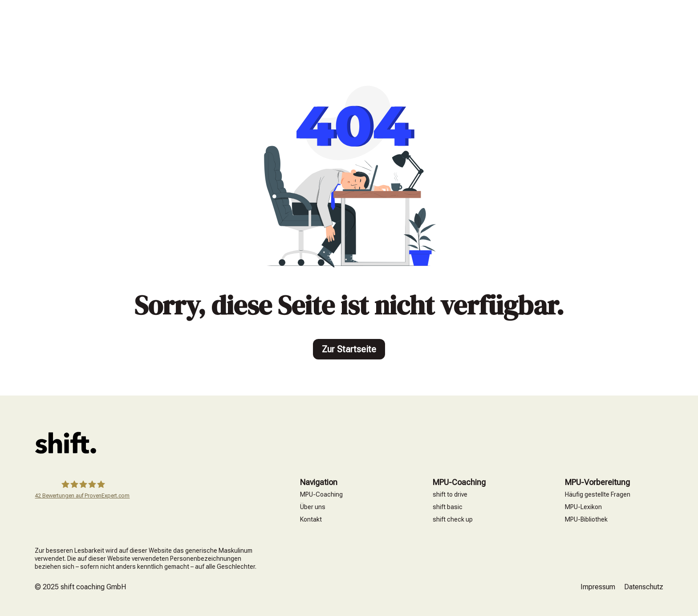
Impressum (598, 587)
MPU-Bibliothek (586, 519)
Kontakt (311, 519)
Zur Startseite (349, 349)
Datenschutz (644, 587)
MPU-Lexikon (583, 507)
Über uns (313, 507)
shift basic (448, 507)
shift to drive (450, 494)
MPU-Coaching (321, 494)
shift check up (453, 519)
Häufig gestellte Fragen (598, 494)
